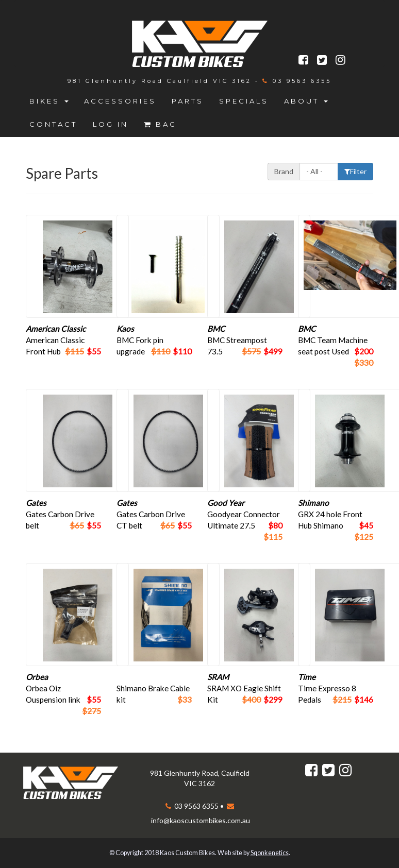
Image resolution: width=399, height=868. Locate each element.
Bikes (49, 101)
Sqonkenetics (270, 853)
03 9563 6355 (196, 806)
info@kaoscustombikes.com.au (201, 820)
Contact (53, 124)
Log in (111, 124)
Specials (244, 101)
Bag (160, 124)
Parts (188, 101)
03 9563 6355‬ (300, 81)
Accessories (120, 101)
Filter (355, 171)
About (306, 101)
